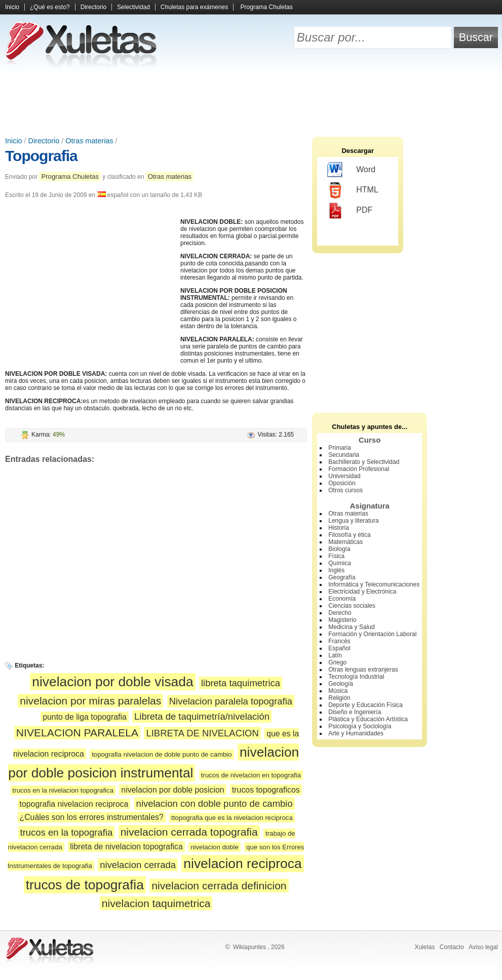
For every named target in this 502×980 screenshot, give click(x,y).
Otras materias (89, 141)
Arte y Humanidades (356, 733)
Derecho (340, 613)
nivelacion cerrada (138, 865)
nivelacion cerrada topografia (189, 832)
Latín (335, 655)
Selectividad (133, 7)
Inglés (336, 570)
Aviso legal (483, 947)
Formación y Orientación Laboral (372, 634)
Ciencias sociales (352, 606)
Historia (339, 528)
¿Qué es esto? (50, 7)
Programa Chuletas (267, 7)
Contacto (452, 947)
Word (351, 170)
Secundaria (344, 455)
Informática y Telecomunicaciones (374, 584)
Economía (342, 599)
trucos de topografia (85, 885)
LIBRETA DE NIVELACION (202, 733)
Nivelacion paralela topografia (231, 701)
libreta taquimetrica (241, 683)
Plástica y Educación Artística (368, 719)
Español (339, 648)
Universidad (344, 476)
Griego (337, 662)
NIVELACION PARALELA (77, 733)
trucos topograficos (266, 790)
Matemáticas (345, 542)
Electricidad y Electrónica (362, 592)
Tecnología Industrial (356, 677)
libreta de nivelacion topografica (126, 847)
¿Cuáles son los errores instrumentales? (92, 817)
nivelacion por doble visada (112, 682)
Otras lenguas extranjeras (363, 670)
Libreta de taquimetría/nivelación (202, 716)
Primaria (340, 448)
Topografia (41, 156)
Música (338, 691)
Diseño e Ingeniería (355, 712)
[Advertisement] (251, 101)
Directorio (93, 7)
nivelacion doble (215, 847)
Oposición (342, 483)
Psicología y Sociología (360, 726)
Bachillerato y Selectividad (364, 462)
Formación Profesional (359, 469)
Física (336, 556)
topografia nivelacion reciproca (74, 804)
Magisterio (342, 620)
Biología (339, 549)
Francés (339, 641)
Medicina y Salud (351, 627)
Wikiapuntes (249, 947)
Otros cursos (345, 490)
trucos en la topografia (67, 832)
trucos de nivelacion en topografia (251, 775)
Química (340, 563)
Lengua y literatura (353, 521)
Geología (341, 684)
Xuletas (424, 947)
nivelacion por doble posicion (172, 790)
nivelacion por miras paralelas (90, 701)
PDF (350, 211)
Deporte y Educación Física (365, 705)
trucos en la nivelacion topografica (63, 790)
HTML (353, 190)
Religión (339, 698)
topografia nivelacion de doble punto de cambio (162, 754)
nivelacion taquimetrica (156, 903)
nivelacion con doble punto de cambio (215, 803)
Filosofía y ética (349, 535)
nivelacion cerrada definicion (219, 886)
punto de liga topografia (84, 717)
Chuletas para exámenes (194, 7)
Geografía (342, 577)
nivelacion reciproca (242, 864)
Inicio (12, 7)
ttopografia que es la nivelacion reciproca (232, 818)
